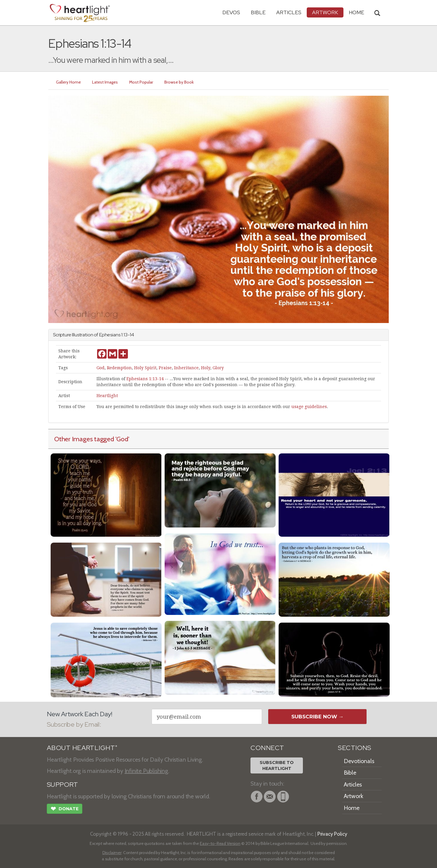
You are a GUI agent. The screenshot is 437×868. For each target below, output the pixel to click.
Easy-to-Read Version (220, 843)
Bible (258, 12)
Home (352, 808)
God (101, 368)
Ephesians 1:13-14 (145, 379)
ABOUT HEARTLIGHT (82, 748)
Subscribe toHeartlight (277, 765)
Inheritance (186, 368)
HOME (356, 12)
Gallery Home (68, 82)
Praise (165, 368)
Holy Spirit (145, 368)
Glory (218, 368)
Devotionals (359, 761)
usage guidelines (309, 407)
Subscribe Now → (318, 717)
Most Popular (141, 82)
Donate (65, 809)
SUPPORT (62, 785)
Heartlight (107, 396)
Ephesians (110, 335)
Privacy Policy (332, 834)
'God (122, 439)
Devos (231, 12)
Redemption (119, 368)
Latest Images (105, 82)
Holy (206, 368)
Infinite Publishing (146, 771)
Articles (289, 12)
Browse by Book (179, 82)
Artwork (325, 12)
